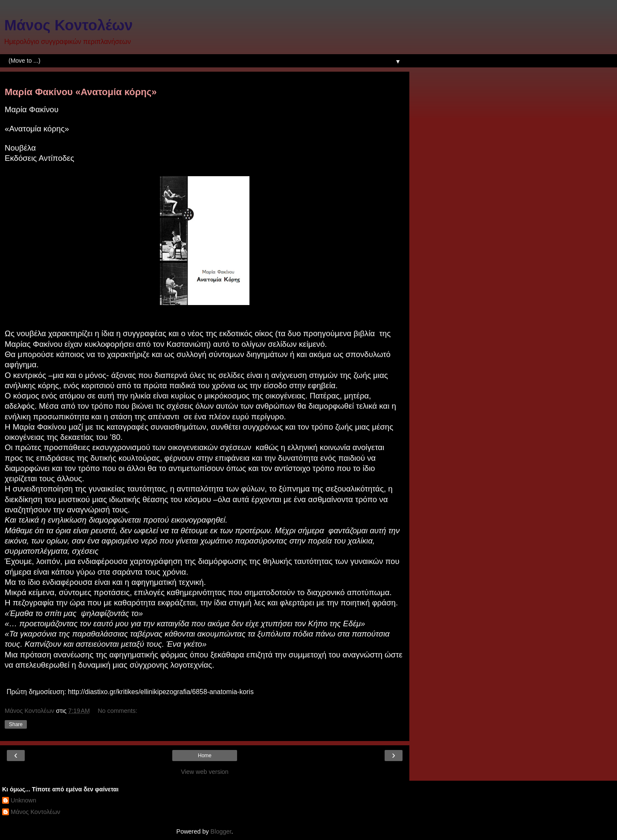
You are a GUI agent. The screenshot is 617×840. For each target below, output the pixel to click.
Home (205, 756)
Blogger (221, 831)
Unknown (23, 800)
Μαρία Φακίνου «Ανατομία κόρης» (81, 92)
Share (16, 724)
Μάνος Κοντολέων (68, 25)
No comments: (117, 711)
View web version (205, 772)
